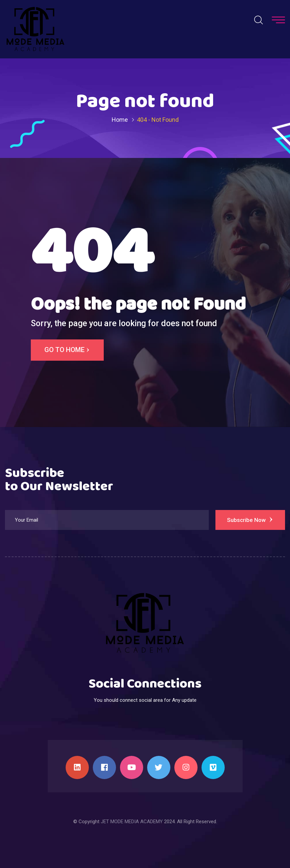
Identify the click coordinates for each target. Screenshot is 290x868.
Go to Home (67, 350)
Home (120, 120)
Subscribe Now (250, 520)
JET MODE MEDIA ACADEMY (132, 822)
